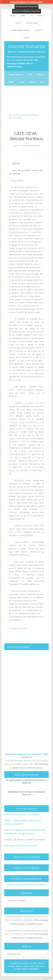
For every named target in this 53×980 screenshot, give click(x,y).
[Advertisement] (29, 97)
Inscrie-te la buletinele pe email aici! (26, 11)
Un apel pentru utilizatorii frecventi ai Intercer (27, 781)
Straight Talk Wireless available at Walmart (25, 839)
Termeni (17, 968)
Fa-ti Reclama (35, 754)
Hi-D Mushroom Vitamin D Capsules (22, 814)
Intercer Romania (27, 46)
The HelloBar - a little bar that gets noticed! (6, 2)
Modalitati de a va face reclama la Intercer (27, 793)
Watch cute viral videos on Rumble (21, 845)
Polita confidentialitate (30, 968)
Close (49, 2)
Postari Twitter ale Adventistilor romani (27, 884)
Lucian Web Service (37, 966)
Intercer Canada (22, 966)
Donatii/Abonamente (15, 754)
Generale (24, 628)
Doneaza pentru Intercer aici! (26, 7)
